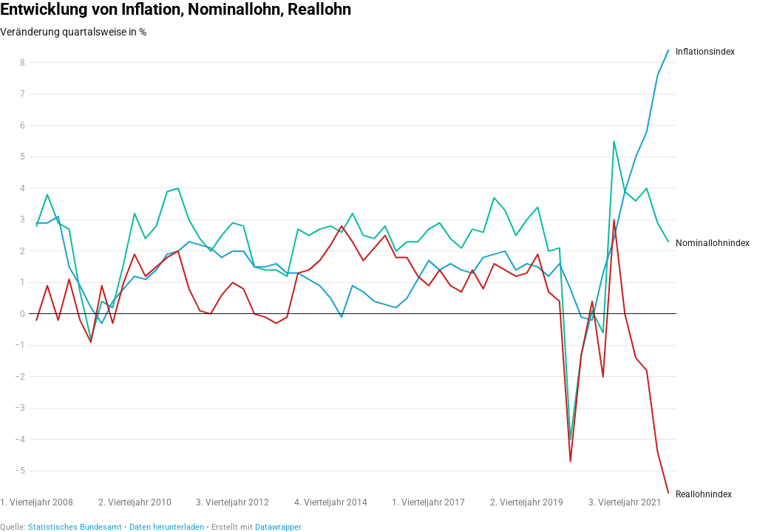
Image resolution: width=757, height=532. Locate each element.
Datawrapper (278, 527)
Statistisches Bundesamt (75, 527)
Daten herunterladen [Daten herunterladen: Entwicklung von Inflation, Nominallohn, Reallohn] (167, 527)
